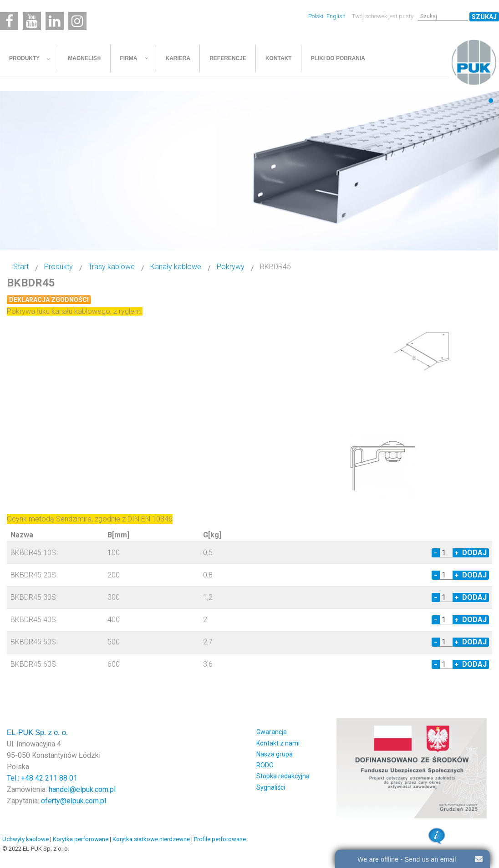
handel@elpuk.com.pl (82, 789)
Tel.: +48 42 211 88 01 (42, 778)
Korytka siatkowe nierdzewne (151, 839)
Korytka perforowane (81, 839)
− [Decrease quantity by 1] (436, 553)
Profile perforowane (220, 839)
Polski (316, 16)
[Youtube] (32, 21)
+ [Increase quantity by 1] (457, 553)
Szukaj (484, 17)
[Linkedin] (55, 21)
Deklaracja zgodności (49, 300)
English (336, 16)
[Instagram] (77, 21)
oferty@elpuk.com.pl (74, 801)
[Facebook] (9, 21)
